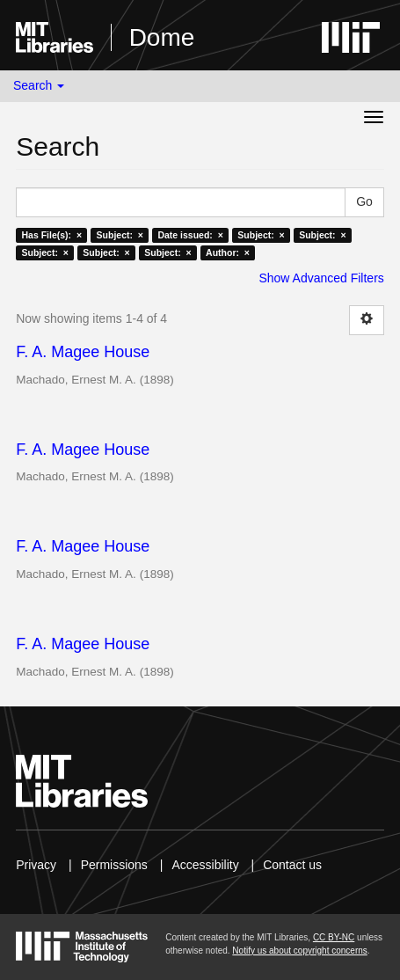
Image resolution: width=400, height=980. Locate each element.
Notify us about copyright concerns (299, 951)
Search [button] (39, 85)
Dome (162, 37)
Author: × (228, 252)
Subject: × (120, 235)
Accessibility (205, 865)
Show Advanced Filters (321, 278)
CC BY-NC (334, 937)
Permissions (114, 865)
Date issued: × (190, 235)
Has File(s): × (51, 235)
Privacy (36, 865)
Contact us (292, 865)
